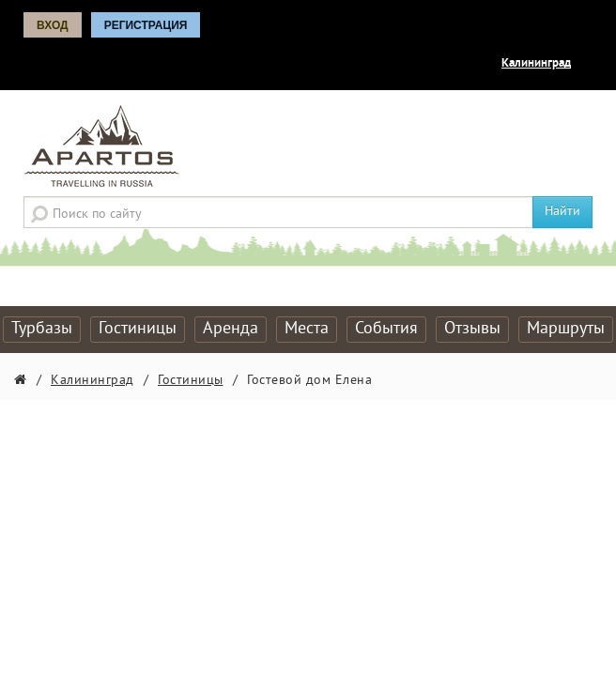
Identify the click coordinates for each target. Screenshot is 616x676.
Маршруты (566, 329)
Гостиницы (138, 329)
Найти (562, 212)
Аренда (231, 329)
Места (307, 329)
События (386, 329)
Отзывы (472, 329)
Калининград (536, 64)
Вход (53, 25)
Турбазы (42, 329)
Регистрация (146, 25)
